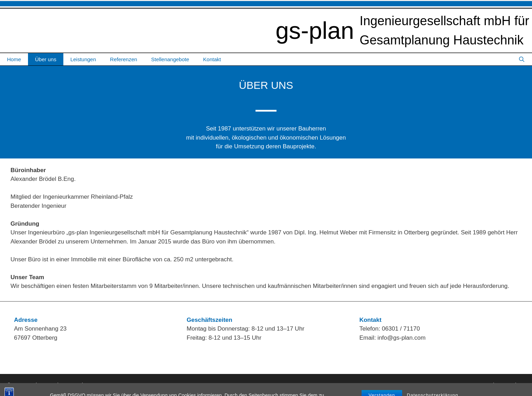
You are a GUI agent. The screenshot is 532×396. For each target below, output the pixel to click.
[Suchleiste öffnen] (522, 59)
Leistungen (83, 59)
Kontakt (212, 59)
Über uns (46, 59)
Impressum (479, 385)
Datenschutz (510, 385)
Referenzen (124, 59)
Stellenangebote (170, 59)
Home (14, 59)
